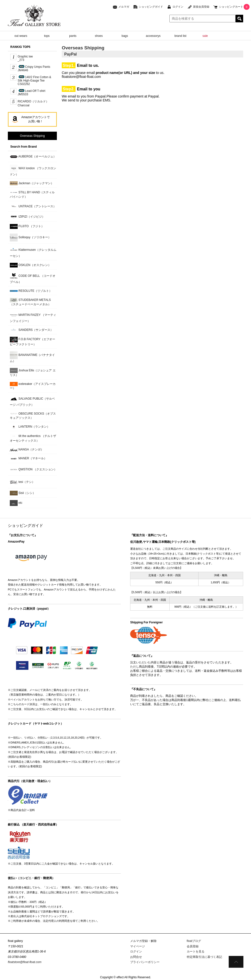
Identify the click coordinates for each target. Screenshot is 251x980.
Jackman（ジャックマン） (32, 183)
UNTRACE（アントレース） (33, 206)
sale (205, 36)
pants (73, 36)
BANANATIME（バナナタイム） (32, 357)
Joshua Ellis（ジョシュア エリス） (33, 372)
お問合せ (136, 957)
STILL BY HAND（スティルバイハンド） (32, 194)
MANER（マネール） (28, 459)
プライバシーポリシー (145, 962)
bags (125, 36)
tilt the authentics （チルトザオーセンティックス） (33, 438)
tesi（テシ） (22, 482)
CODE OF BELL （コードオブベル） (33, 278)
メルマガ (124, 7)
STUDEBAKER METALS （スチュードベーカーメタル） (30, 302)
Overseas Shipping (32, 136)
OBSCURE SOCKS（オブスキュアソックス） (33, 416)
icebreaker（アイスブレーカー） (33, 386)
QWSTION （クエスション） (33, 470)
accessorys (153, 36)
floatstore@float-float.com (25, 962)
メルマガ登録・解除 (143, 941)
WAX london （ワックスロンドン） (33, 170)
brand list (181, 36)
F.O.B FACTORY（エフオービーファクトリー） (32, 341)
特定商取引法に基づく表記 (204, 957)
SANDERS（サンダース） (31, 330)
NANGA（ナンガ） (27, 450)
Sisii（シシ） (23, 493)
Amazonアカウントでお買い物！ (36, 119)
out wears (21, 36)
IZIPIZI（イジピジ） (27, 217)
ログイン (178, 7)
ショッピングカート (231, 7)
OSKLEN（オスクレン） (30, 265)
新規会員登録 (201, 7)
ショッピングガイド (151, 7)
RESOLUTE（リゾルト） (31, 291)
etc (16, 503)
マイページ (138, 946)
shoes (99, 36)
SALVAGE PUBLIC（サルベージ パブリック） (32, 401)
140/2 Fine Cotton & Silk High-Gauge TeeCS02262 (34, 81)
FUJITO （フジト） (27, 226)
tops (47, 36)
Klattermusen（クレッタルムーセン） (33, 252)
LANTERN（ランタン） (30, 427)
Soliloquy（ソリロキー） (30, 238)
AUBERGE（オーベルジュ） (33, 157)
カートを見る (196, 952)
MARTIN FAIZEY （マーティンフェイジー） (33, 317)
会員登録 (193, 946)
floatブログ (194, 941)
